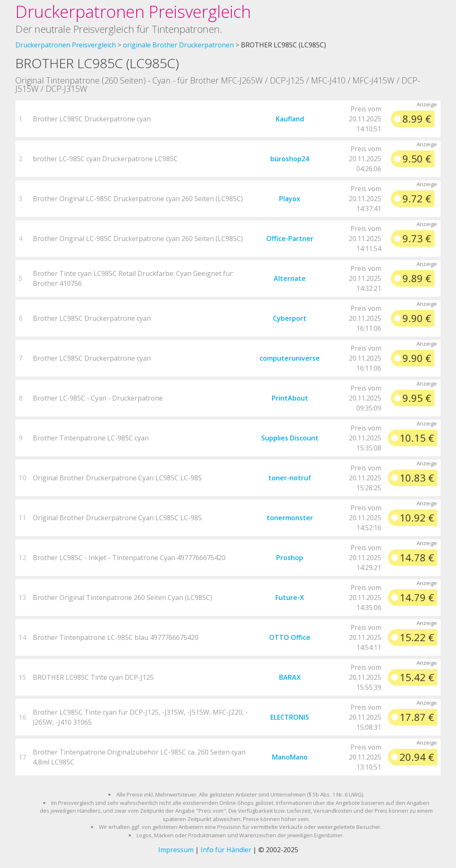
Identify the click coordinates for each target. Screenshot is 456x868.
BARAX (290, 677)
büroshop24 (290, 159)
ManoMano (290, 757)
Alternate (290, 278)
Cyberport (290, 318)
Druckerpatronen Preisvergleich (133, 11)
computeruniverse (290, 358)
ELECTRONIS (290, 717)
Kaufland (290, 119)
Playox (290, 199)
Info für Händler (226, 850)
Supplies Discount (290, 438)
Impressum (176, 850)
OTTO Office (290, 637)
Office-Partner (290, 239)
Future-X (290, 598)
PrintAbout (290, 398)
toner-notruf (290, 478)
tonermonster (290, 518)
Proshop (290, 558)
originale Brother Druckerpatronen (178, 45)
